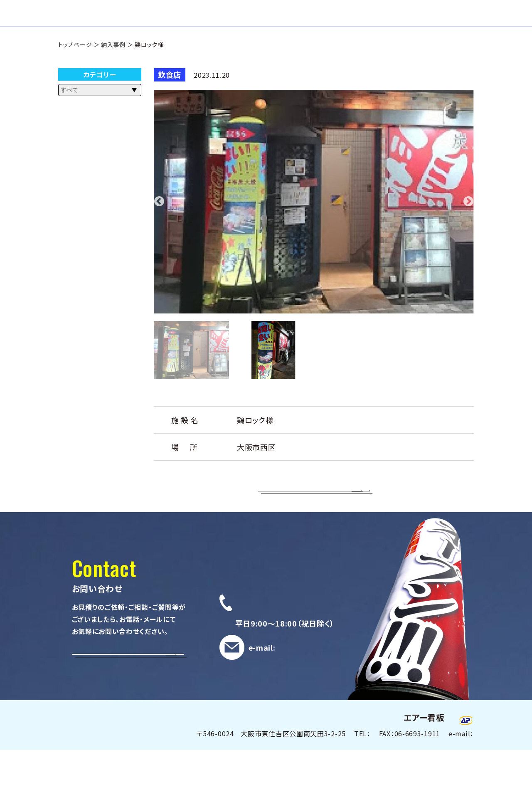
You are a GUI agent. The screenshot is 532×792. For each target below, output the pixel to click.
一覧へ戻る (314, 520)
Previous (159, 223)
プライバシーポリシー (442, 760)
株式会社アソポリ (368, 760)
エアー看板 (95, 22)
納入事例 (113, 61)
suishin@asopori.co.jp (319, 702)
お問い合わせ (449, 21)
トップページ (75, 61)
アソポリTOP (377, 21)
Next (468, 223)
